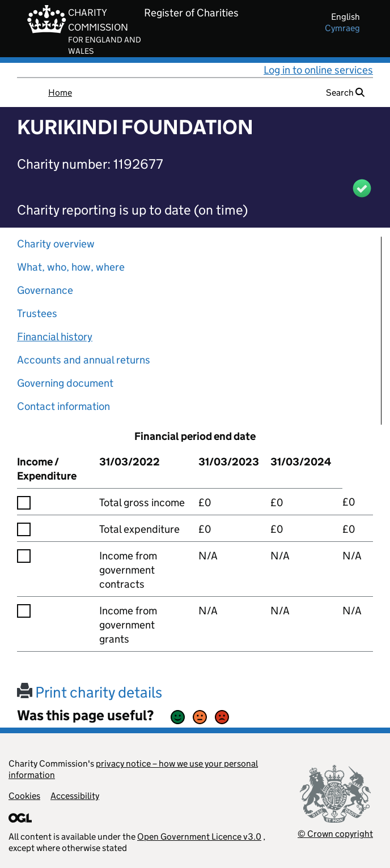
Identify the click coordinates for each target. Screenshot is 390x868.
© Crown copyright (335, 834)
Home (60, 93)
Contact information (63, 406)
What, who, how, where (71, 267)
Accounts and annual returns (84, 360)
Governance (45, 290)
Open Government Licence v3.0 (199, 837)
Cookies (24, 796)
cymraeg (342, 28)
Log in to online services (318, 70)
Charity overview (56, 244)
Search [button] (345, 93)
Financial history (55, 337)
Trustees (37, 313)
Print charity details (90, 692)
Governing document (65, 383)
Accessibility (75, 796)
